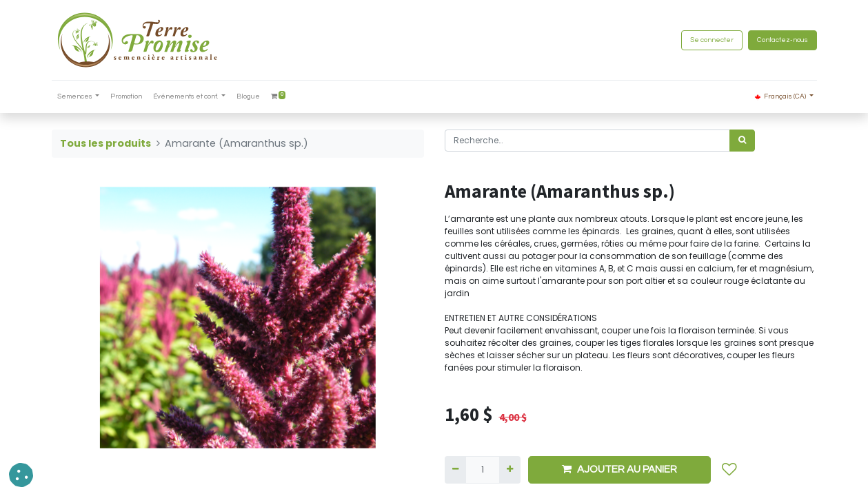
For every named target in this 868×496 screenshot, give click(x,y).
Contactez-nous (783, 40)
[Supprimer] (455, 470)
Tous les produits (105, 143)
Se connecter (712, 40)
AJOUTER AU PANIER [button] (619, 469)
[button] (729, 470)
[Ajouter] (510, 470)
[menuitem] (126, 97)
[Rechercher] (742, 141)
